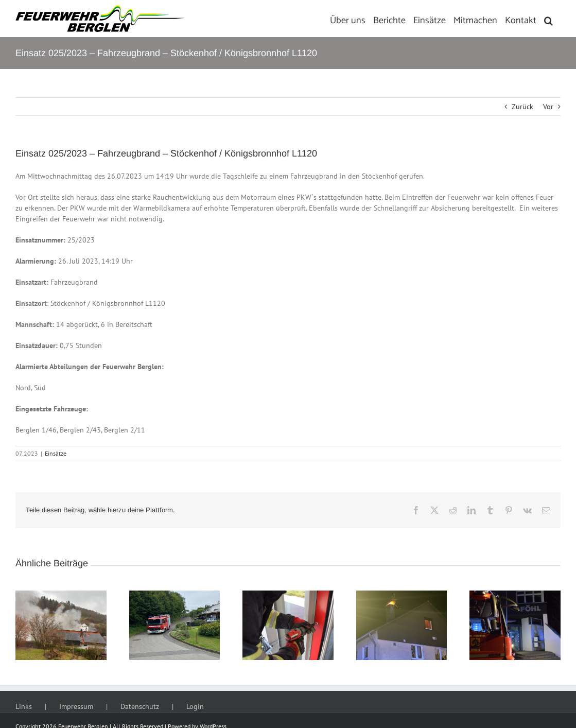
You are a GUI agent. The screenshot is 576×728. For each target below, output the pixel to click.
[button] (548, 19)
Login (195, 706)
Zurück (522, 107)
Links (24, 706)
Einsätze (56, 453)
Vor (548, 107)
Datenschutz (140, 706)
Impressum (76, 706)
